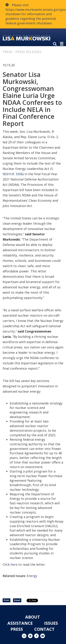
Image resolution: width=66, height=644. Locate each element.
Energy (32, 576)
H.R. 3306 (16, 174)
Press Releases (28, 52)
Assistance (20, 623)
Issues (51, 623)
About (33, 617)
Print (7, 600)
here (14, 564)
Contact (44, 629)
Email (17, 600)
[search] (56, 44)
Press (7, 52)
